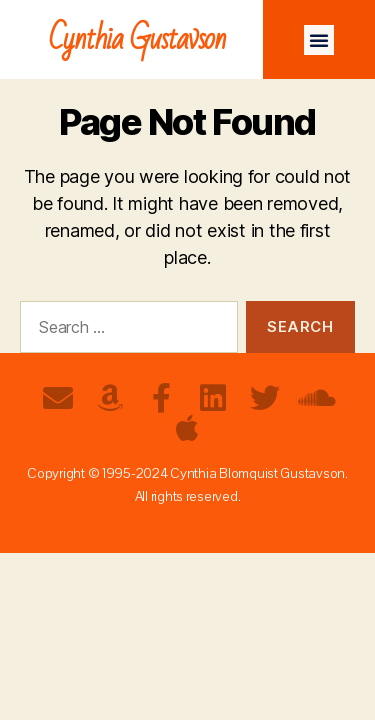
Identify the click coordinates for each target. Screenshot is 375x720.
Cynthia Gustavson (137, 39)
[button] (319, 40)
